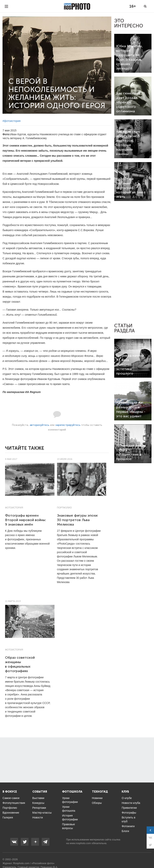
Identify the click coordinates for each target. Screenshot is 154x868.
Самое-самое (11, 798)
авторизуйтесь (39, 425)
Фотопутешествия (14, 803)
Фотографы (129, 813)
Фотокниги (128, 826)
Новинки (97, 798)
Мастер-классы (42, 813)
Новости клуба (131, 803)
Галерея (8, 817)
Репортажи (39, 808)
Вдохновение (11, 813)
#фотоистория (12, 121)
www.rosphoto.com (80, 843)
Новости (38, 817)
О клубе (127, 798)
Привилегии (129, 808)
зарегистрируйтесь (68, 425)
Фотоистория (14, 508)
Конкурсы (38, 803)
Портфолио (64, 508)
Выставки (38, 798)
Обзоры (97, 803)
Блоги (125, 831)
